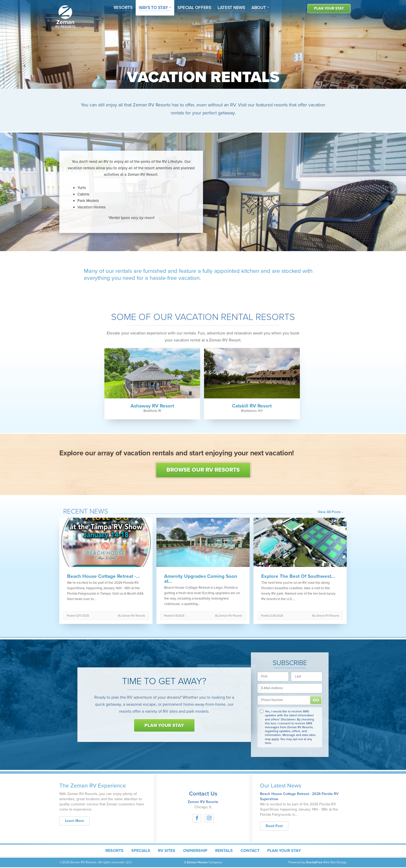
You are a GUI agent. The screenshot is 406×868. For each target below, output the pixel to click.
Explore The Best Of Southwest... (298, 576)
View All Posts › (330, 512)
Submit (316, 700)
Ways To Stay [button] (157, 8)
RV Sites (167, 851)
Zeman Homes (197, 862)
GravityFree (314, 862)
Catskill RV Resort (252, 406)
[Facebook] (197, 818)
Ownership (195, 851)
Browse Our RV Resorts (203, 470)
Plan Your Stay (329, 8)
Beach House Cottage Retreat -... (103, 576)
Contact (250, 851)
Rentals (224, 851)
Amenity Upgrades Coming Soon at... (201, 579)
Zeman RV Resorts (203, 802)
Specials (141, 851)
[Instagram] (209, 818)
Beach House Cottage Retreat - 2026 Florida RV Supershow (299, 796)
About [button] (259, 8)
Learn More (77, 821)
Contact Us (203, 794)
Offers (194, 8)
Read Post (274, 826)
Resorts (123, 8)
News (231, 8)
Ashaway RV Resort (152, 406)
